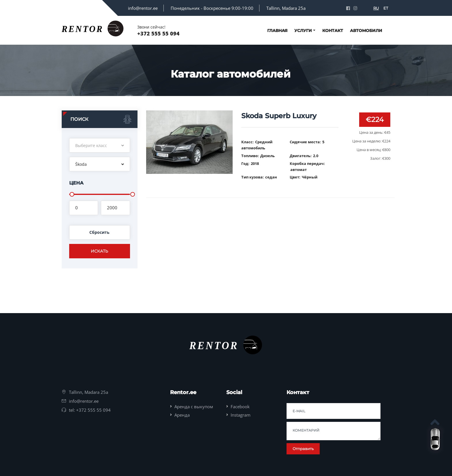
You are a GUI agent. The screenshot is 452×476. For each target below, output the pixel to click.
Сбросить (99, 232)
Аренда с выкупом (194, 407)
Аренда (182, 415)
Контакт (333, 31)
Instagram (241, 415)
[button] (100, 145)
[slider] (72, 194)
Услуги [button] (303, 31)
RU (376, 8)
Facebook (240, 407)
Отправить (303, 449)
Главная (277, 31)
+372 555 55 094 (158, 33)
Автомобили (366, 31)
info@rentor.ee (143, 8)
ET (386, 8)
